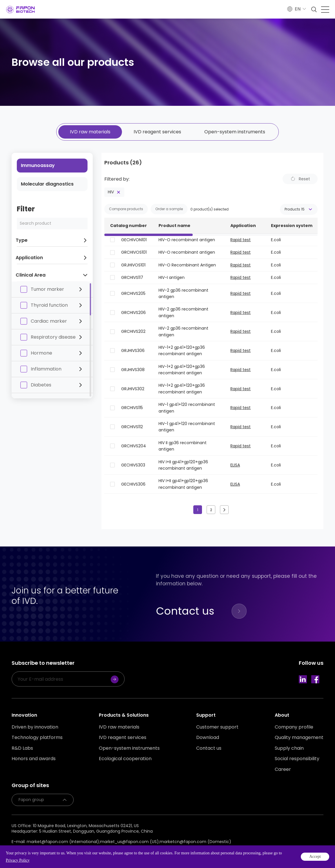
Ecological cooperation (125, 759)
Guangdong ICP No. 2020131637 (113, 857)
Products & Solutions (124, 715)
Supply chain (289, 748)
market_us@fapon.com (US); (130, 842)
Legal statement (57, 849)
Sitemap (85, 849)
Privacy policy (24, 849)
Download (208, 738)
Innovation (24, 715)
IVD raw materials (90, 132)
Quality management (299, 738)
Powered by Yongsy (180, 857)
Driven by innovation (35, 727)
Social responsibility (297, 759)
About (282, 715)
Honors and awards (34, 759)
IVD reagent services (157, 132)
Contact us (209, 748)
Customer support (217, 727)
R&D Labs (22, 748)
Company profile (294, 727)
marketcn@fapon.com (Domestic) (195, 842)
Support (206, 715)
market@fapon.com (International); (63, 842)
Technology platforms (37, 738)
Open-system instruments (235, 132)
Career (283, 769)
